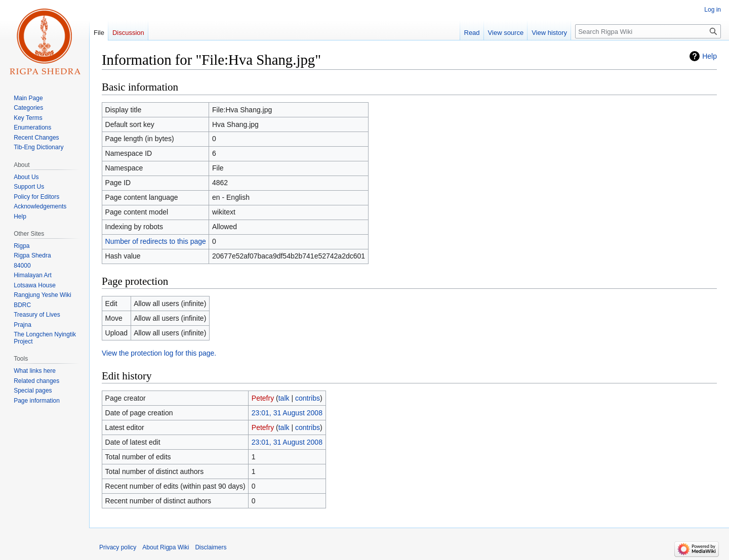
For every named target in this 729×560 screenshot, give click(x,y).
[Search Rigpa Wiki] (648, 31)
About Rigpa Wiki (166, 547)
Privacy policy (118, 547)
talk (284, 398)
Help (710, 56)
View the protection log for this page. (159, 353)
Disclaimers (211, 547)
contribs (308, 398)
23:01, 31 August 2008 (287, 413)
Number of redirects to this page (156, 241)
